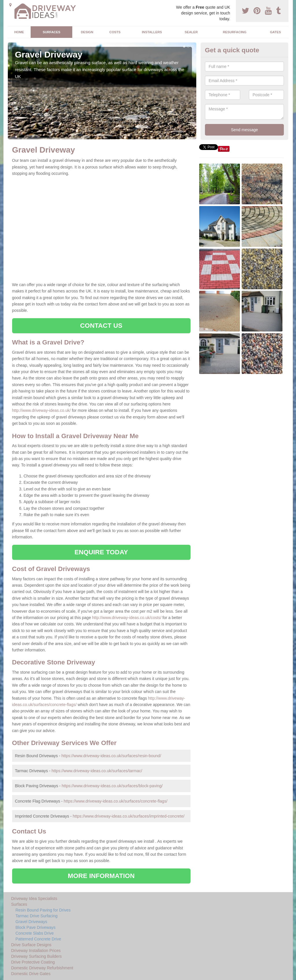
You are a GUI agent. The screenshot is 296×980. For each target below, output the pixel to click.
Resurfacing (235, 32)
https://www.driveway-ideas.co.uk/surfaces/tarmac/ (97, 771)
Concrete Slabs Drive (35, 933)
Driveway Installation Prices (36, 951)
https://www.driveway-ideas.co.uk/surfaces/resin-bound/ (111, 756)
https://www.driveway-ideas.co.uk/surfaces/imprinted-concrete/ (128, 816)
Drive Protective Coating (33, 962)
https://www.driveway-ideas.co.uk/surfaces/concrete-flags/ (115, 801)
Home (19, 32)
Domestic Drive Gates (31, 974)
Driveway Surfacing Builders (37, 956)
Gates (275, 32)
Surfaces (52, 32)
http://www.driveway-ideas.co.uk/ (41, 410)
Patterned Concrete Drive (38, 939)
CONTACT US (101, 326)
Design (87, 32)
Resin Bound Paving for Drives (43, 910)
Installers (152, 32)
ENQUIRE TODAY (101, 552)
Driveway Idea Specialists (34, 899)
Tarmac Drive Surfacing (37, 916)
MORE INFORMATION (101, 876)
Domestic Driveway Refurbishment (42, 968)
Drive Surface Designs (31, 945)
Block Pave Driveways (36, 927)
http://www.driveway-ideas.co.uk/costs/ (127, 618)
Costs (115, 32)
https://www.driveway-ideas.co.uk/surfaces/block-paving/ (112, 786)
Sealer (191, 32)
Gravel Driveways (32, 922)
